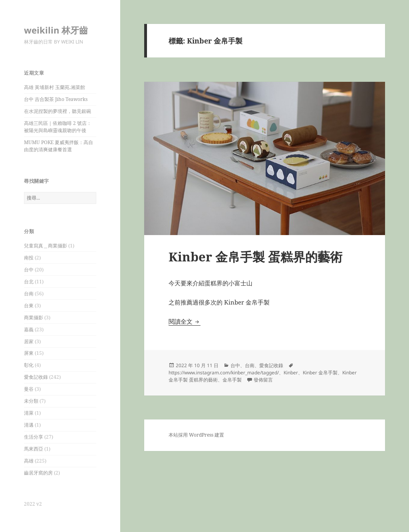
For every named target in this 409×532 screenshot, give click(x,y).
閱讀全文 (185, 321)
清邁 (29, 425)
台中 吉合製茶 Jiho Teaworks (56, 99)
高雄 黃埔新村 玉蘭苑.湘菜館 (55, 87)
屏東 (29, 353)
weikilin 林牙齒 (56, 30)
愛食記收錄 (36, 377)
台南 (29, 294)
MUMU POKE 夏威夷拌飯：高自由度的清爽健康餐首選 (59, 146)
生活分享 (34, 437)
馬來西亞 (34, 449)
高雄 (29, 461)
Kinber (291, 373)
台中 (29, 270)
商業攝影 (34, 317)
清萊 (29, 413)
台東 (29, 306)
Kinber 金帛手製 (320, 373)
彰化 (29, 365)
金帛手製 (232, 380)
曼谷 (29, 389)
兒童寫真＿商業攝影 (46, 246)
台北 (29, 282)
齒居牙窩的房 (38, 473)
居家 (29, 341)
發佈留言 (263, 380)
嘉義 (29, 329)
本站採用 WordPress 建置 (196, 435)
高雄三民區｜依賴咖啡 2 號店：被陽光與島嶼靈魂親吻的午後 (58, 127)
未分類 (31, 401)
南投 (29, 258)
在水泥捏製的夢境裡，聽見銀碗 (58, 111)
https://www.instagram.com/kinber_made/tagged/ (224, 373)
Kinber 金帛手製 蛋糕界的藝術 (255, 257)
